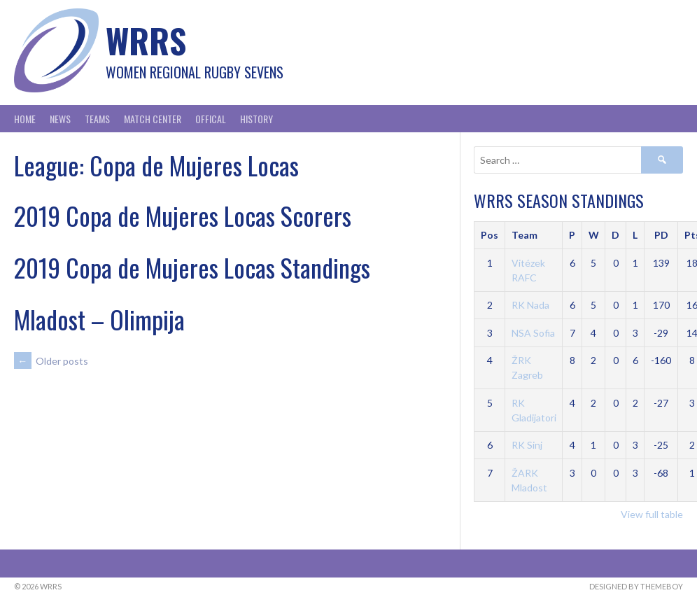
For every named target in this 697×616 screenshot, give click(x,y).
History (256, 119)
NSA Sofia (533, 333)
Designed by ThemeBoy (636, 586)
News (60, 119)
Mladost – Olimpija (99, 319)
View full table (652, 514)
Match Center (153, 119)
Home (25, 119)
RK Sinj (527, 445)
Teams (97, 119)
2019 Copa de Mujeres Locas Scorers (183, 215)
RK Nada (530, 305)
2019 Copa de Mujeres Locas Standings (192, 267)
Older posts (51, 361)
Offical (211, 119)
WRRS (146, 40)
